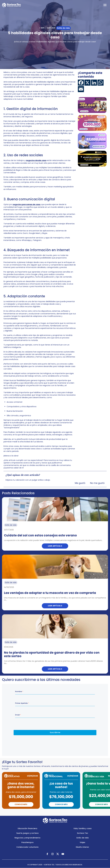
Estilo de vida (83, 838)
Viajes (82, 842)
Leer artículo (55, 546)
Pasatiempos (27, 842)
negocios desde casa (36, 160)
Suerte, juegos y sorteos (27, 833)
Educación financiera (27, 828)
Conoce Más (21, 804)
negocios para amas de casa (26, 204)
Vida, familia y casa (82, 828)
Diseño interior (82, 847)
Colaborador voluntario (27, 847)
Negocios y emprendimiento (27, 838)
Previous (45, 812)
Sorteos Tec (83, 833)
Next (67, 812)
